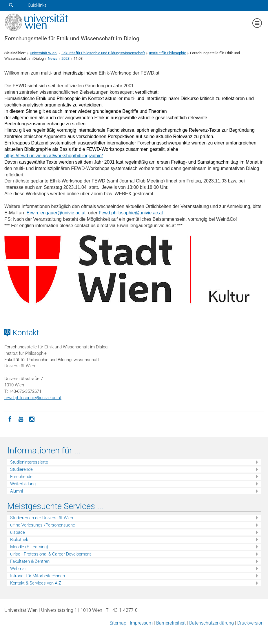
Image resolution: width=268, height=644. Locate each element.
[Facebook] (10, 419)
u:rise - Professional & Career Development (51, 554)
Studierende (21, 469)
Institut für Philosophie (167, 53)
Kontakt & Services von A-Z (36, 583)
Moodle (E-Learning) (29, 547)
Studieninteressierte (29, 462)
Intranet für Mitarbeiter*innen (38, 576)
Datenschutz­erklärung (212, 623)
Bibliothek (19, 540)
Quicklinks (37, 5)
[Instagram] (32, 419)
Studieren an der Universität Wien (42, 518)
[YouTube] (21, 419)
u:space (18, 532)
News (53, 58)
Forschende (21, 477)
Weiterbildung (23, 484)
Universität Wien (44, 53)
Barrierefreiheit (171, 623)
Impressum (141, 623)
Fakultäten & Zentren (30, 561)
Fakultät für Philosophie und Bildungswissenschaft (103, 53)
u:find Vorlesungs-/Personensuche (43, 525)
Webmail (18, 569)
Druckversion (250, 623)
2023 (65, 58)
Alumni (17, 491)
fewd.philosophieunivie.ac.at (33, 398)
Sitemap (118, 623)
